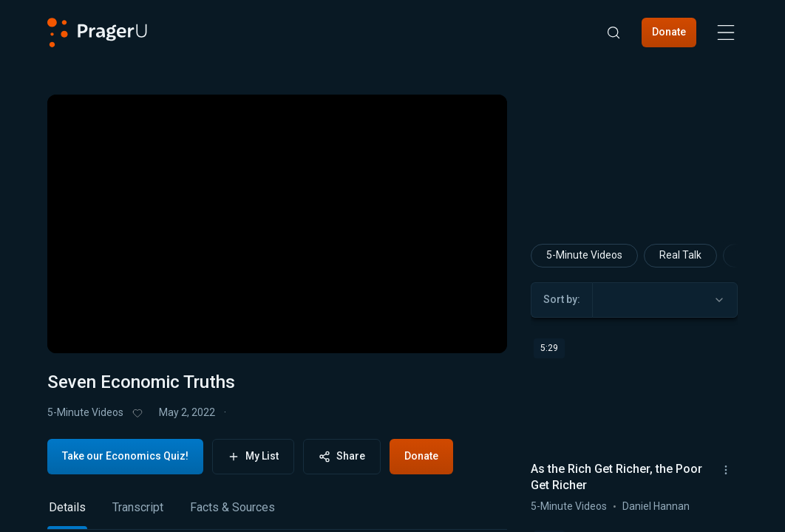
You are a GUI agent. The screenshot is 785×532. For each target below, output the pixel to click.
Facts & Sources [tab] (232, 507)
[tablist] (277, 514)
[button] (77, 330)
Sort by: (562, 299)
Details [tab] (67, 507)
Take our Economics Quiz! (125, 456)
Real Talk (680, 255)
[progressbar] (267, 329)
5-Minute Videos (85, 412)
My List (253, 456)
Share (342, 456)
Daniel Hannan (656, 505)
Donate (669, 32)
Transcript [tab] (138, 507)
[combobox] (665, 299)
